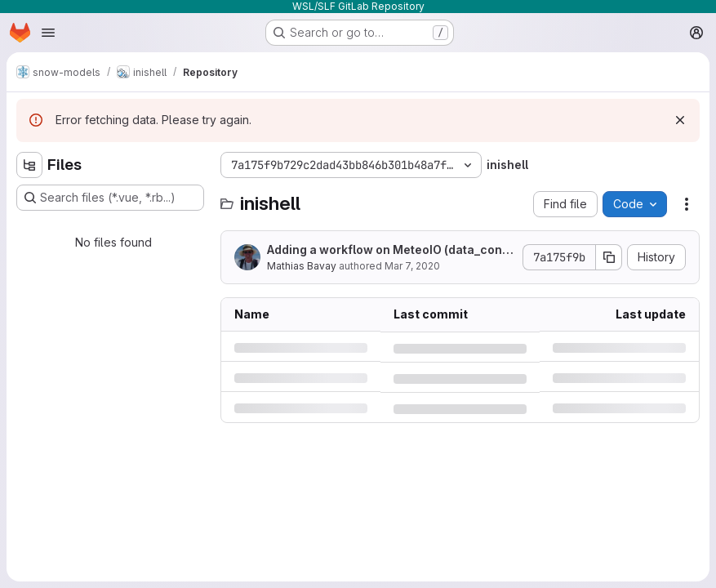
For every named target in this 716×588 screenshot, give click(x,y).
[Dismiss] (680, 120)
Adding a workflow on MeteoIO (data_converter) (388, 250)
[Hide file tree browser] (29, 165)
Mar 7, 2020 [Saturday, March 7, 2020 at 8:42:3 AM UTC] (412, 266)
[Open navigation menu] (48, 33)
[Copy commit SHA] (609, 257)
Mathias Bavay (302, 266)
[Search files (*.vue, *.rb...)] (110, 198)
